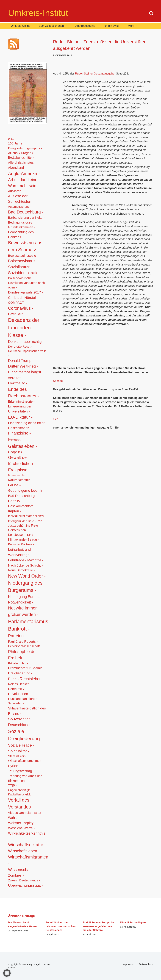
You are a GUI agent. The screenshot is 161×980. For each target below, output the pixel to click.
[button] (7, 973)
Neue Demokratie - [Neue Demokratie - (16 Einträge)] (21, 570)
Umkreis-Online (21, 26)
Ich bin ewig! (112, 26)
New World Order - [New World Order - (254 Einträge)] (27, 576)
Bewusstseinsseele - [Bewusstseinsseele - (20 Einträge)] (23, 256)
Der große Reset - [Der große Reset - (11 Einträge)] (20, 347)
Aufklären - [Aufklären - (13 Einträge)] (15, 191)
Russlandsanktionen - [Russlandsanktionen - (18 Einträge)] (24, 699)
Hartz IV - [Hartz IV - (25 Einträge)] (15, 501)
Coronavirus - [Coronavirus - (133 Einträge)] (21, 308)
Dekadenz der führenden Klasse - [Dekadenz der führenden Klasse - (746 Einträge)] (24, 328)
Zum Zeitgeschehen (54, 26)
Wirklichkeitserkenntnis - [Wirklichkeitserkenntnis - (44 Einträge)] (27, 836)
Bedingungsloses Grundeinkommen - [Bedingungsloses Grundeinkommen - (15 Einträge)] (22, 225)
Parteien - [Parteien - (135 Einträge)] (17, 636)
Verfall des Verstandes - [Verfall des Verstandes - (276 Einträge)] (21, 803)
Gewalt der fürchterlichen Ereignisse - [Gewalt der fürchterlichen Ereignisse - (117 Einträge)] (20, 464)
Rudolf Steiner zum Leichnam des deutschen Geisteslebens (60, 926)
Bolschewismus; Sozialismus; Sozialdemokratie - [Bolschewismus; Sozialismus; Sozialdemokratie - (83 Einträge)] (24, 267)
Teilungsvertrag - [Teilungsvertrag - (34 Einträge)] (21, 771)
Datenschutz (146, 964)
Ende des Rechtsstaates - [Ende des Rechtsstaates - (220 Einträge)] (23, 393)
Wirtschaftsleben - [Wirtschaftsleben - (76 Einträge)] (24, 851)
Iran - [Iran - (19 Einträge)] (40, 521)
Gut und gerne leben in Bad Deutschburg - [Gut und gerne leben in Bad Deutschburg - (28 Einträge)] (26, 493)
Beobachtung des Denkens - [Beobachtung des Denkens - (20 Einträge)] (21, 234)
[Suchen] (151, 13)
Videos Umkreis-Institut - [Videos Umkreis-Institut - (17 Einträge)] (26, 813)
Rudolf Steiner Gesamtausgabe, (95, 74)
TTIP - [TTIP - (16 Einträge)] (12, 786)
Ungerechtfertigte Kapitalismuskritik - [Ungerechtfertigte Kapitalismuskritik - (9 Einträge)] (20, 792)
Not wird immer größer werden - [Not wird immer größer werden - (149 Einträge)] (23, 611)
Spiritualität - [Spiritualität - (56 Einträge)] (19, 751)
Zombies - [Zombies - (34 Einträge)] (16, 875)
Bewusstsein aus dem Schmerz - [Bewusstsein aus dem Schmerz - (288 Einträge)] (25, 246)
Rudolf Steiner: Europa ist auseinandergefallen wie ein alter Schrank (98, 926)
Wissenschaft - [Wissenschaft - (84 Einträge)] (21, 870)
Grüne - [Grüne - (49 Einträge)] (14, 485)
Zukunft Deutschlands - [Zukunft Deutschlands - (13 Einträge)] (24, 880)
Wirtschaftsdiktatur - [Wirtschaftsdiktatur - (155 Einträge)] (27, 845)
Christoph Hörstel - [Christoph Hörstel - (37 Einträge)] (23, 298)
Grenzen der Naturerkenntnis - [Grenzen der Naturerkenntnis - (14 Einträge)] (20, 478)
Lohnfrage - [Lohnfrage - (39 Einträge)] (17, 560)
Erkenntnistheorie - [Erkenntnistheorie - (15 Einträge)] (21, 401)
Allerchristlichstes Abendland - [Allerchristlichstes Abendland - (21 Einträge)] (21, 165)
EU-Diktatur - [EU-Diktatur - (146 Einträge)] (20, 417)
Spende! (58, 381)
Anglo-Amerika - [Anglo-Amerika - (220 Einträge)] (24, 173)
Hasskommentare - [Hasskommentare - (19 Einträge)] (22, 506)
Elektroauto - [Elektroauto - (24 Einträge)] (18, 383)
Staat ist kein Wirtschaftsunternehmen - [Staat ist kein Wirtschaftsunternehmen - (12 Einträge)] (26, 758)
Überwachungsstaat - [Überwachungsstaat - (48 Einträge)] (26, 885)
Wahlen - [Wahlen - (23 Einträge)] (15, 818)
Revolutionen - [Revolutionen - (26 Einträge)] (19, 694)
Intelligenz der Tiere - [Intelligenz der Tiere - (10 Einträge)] (22, 521)
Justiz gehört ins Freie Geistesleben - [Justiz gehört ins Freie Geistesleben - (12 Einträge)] (23, 528)
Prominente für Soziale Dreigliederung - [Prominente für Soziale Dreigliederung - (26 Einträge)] (25, 671)
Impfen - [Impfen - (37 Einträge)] (15, 511)
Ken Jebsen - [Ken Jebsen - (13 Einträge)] (17, 535)
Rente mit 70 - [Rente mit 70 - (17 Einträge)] (18, 689)
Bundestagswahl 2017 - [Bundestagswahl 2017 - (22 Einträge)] (25, 292)
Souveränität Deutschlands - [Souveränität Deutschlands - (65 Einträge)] (21, 722)
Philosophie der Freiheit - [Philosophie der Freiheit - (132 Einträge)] (22, 655)
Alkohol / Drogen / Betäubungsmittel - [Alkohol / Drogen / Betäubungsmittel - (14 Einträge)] (21, 155)
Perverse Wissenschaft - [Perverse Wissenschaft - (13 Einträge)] (25, 646)
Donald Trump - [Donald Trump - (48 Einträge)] (21, 361)
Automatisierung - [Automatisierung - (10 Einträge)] (20, 207)
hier (55, 419)
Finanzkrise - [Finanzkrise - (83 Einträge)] (19, 433)
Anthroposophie (85, 26)
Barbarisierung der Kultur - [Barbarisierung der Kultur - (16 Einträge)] (27, 218)
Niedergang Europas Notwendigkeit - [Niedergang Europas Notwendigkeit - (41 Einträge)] (25, 599)
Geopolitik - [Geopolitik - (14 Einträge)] (16, 452)
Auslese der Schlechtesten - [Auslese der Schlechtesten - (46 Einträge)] (21, 199)
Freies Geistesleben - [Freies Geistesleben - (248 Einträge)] (23, 443)
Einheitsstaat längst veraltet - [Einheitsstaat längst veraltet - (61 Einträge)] (25, 375)
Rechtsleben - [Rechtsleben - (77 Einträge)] (32, 679)
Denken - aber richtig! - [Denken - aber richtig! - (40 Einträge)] (26, 342)
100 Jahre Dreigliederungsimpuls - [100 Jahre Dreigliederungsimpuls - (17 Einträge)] (25, 146)
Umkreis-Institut (38, 13)
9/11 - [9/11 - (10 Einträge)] (12, 139)
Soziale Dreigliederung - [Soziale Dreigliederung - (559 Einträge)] (25, 735)
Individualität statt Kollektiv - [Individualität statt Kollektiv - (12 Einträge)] (27, 516)
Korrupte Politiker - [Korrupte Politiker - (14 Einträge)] (21, 544)
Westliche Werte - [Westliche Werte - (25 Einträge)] (21, 828)
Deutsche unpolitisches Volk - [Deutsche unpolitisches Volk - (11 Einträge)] (27, 353)
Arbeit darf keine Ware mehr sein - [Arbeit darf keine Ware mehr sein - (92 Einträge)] (23, 183)
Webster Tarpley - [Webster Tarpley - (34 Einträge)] (22, 823)
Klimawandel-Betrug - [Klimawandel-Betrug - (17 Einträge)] (23, 539)
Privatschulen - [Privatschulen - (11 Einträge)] (18, 663)
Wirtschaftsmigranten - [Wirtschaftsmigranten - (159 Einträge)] (28, 860)
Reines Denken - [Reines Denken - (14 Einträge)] (20, 684)
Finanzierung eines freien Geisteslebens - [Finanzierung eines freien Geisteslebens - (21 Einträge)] (27, 425)
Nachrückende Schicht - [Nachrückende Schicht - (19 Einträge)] (25, 565)
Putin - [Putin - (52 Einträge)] (13, 679)
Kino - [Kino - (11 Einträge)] (31, 535)
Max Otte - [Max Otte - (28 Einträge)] (35, 560)
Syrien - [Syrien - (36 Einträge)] (14, 766)
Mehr (133, 26)
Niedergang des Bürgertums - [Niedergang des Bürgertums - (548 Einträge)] (25, 587)
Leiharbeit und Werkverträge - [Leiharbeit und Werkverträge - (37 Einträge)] (20, 552)
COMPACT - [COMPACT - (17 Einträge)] (17, 303)
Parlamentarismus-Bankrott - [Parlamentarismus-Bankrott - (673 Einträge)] (29, 625)
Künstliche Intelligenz (133, 923)
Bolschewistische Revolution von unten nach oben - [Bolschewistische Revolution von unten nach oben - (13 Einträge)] (26, 283)
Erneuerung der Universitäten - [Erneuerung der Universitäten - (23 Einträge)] (20, 409)
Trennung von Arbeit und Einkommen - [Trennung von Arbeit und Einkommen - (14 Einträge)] (25, 778)
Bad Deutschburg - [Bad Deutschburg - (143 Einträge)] (26, 212)
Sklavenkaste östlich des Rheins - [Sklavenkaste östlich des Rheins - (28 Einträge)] (27, 711)
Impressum (129, 964)
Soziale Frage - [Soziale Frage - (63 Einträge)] (21, 745)
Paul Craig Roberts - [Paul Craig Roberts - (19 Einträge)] (23, 641)
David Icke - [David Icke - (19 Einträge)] (17, 314)
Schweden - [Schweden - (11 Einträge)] (16, 703)
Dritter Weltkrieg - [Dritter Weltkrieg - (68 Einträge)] (23, 366)
